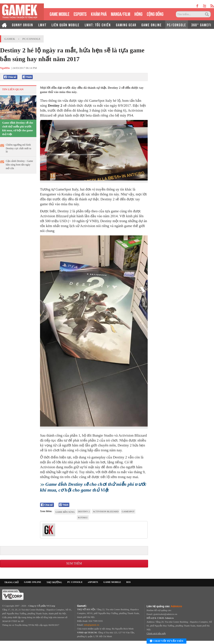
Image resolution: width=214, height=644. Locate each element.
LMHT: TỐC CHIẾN (98, 25)
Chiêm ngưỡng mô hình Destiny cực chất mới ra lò (19, 148)
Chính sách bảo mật (156, 633)
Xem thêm (74, 563)
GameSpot (128, 511)
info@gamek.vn (91, 625)
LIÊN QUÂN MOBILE (66, 25)
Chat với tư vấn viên (166, 641)
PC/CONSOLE (177, 25)
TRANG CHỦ (11, 582)
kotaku (83, 517)
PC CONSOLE (75, 582)
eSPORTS (80, 14)
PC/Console (32, 39)
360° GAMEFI (201, 25)
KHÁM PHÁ (99, 14)
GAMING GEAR (126, 25)
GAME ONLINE (152, 25)
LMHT (42, 25)
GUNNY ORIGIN (23, 25)
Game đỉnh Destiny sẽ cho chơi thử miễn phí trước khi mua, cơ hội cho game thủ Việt (18, 128)
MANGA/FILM (120, 14)
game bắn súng (65, 512)
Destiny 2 (84, 511)
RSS (128, 582)
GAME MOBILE (59, 14)
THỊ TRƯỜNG (54, 582)
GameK (10, 39)
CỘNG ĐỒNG (155, 14)
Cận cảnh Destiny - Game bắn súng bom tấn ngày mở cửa (19, 165)
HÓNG (138, 14)
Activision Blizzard (106, 511)
